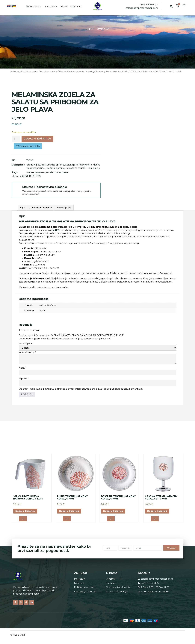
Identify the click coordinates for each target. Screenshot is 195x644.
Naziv (23, 368)
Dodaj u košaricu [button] (25, 511)
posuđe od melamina (56, 172)
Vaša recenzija (27, 352)
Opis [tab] (23, 208)
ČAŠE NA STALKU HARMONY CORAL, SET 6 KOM (161, 498)
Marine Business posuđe (72, 72)
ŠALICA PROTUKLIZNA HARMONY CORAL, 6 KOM (28, 498)
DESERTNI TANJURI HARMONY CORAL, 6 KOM (118, 498)
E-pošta (24, 378)
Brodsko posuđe (49, 72)
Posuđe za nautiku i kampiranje (83, 168)
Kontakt (76, 6)
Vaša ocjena (26, 343)
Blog (64, 6)
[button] (171, 6)
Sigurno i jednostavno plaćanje (45, 187)
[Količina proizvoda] (16, 139)
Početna (15, 72)
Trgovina (51, 6)
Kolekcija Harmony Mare (99, 72)
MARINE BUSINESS (30, 176)
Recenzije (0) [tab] (64, 208)
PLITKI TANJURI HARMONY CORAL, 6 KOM (72, 498)
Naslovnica (34, 6)
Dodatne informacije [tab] (41, 208)
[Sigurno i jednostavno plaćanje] (17, 188)
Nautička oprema (30, 72)
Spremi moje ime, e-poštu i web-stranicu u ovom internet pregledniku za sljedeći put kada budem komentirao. (82, 389)
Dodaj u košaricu (37, 139)
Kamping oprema (55, 165)
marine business (35, 172)
